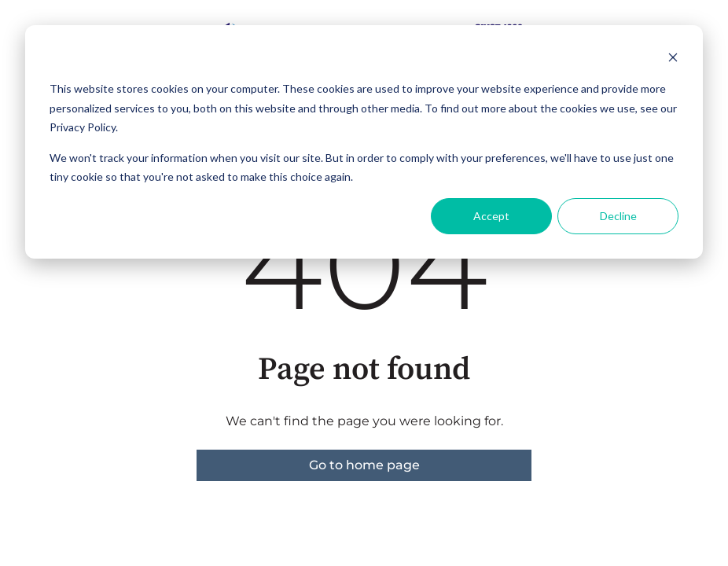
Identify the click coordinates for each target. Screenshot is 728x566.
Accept (491, 216)
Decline (618, 216)
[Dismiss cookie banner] (673, 59)
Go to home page (364, 465)
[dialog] (364, 142)
